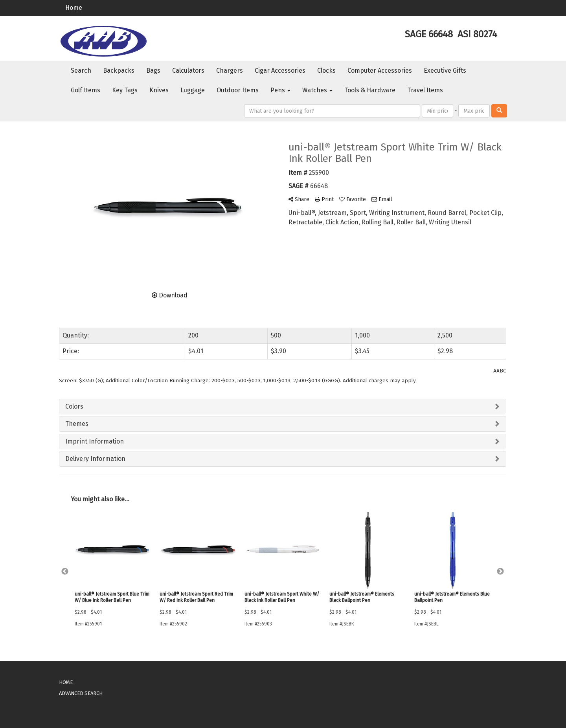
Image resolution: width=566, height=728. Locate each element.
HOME (66, 682)
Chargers (230, 71)
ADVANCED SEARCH (81, 693)
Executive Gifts (445, 71)
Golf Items (85, 90)
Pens (280, 90)
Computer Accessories (380, 71)
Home (74, 8)
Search (81, 71)
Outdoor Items (238, 90)
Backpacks (119, 71)
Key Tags (125, 90)
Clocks (326, 71)
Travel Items (425, 90)
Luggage (193, 90)
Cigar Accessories (280, 71)
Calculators (188, 71)
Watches (317, 90)
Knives (159, 90)
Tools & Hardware (370, 90)
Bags (153, 71)
